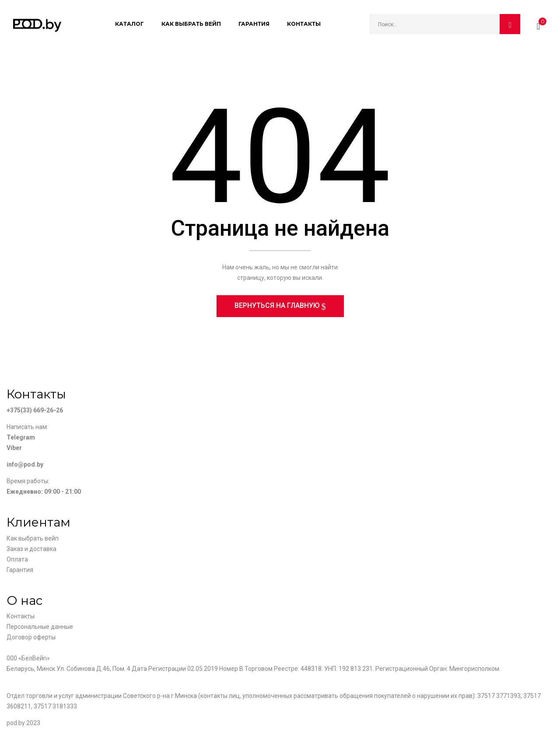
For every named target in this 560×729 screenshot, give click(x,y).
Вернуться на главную (278, 306)
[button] (538, 24)
